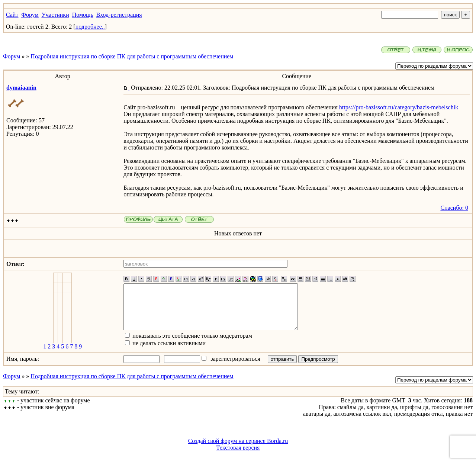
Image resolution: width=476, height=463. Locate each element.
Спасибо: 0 (454, 208)
